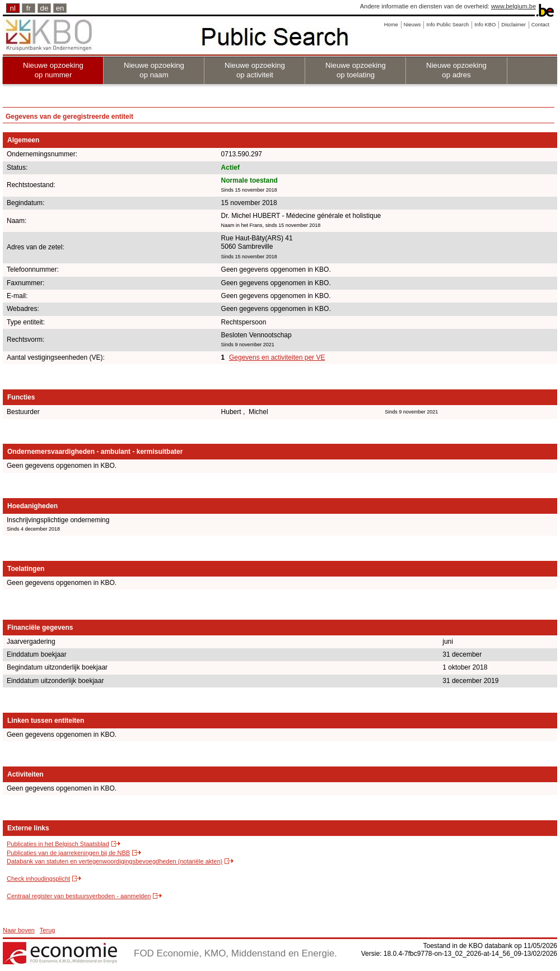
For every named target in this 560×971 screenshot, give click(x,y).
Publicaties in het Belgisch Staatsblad (58, 844)
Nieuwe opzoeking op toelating (356, 70)
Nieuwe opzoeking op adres (456, 70)
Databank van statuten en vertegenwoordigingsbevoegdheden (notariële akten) (115, 861)
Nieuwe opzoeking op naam (154, 70)
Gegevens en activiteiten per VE (277, 357)
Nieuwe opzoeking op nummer (53, 70)
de (45, 8)
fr (29, 8)
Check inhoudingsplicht (38, 879)
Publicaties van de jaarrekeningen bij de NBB (68, 853)
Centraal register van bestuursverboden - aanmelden (79, 896)
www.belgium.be (514, 6)
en (60, 8)
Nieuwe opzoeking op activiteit (255, 70)
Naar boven (19, 930)
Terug (48, 930)
